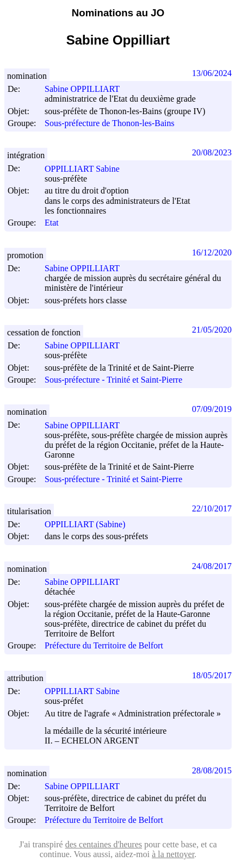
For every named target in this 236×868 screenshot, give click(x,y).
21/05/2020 (212, 330)
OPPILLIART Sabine (87, 169)
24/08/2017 (212, 566)
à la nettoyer (173, 854)
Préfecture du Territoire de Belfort (104, 646)
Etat (52, 223)
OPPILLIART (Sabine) (90, 524)
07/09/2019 (212, 409)
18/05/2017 (212, 675)
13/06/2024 (212, 73)
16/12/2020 (212, 252)
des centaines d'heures (104, 844)
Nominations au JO (118, 13)
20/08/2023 (212, 152)
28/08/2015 (212, 770)
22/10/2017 (212, 508)
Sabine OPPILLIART (87, 89)
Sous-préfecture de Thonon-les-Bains (110, 123)
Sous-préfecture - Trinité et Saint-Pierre (113, 380)
